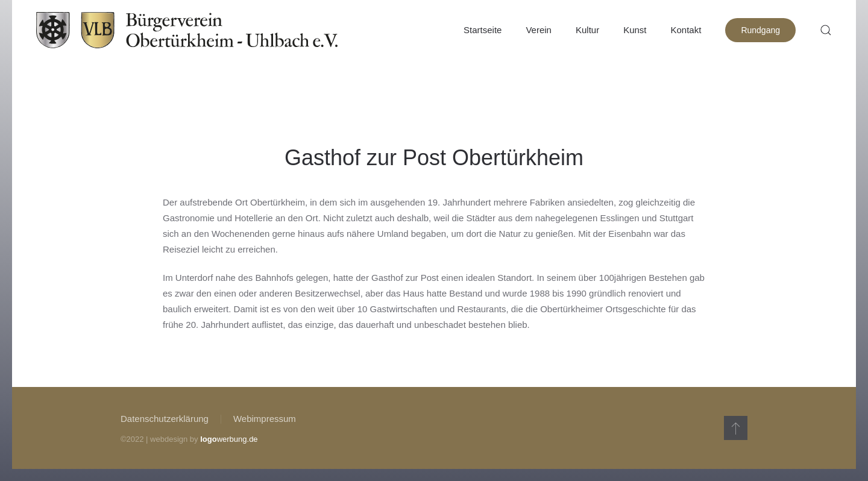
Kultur (587, 30)
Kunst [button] (635, 30)
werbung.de (229, 439)
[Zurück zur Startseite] (187, 30)
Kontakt (686, 30)
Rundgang (760, 30)
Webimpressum (265, 419)
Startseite (483, 30)
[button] (826, 30)
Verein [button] (539, 30)
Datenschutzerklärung (165, 419)
